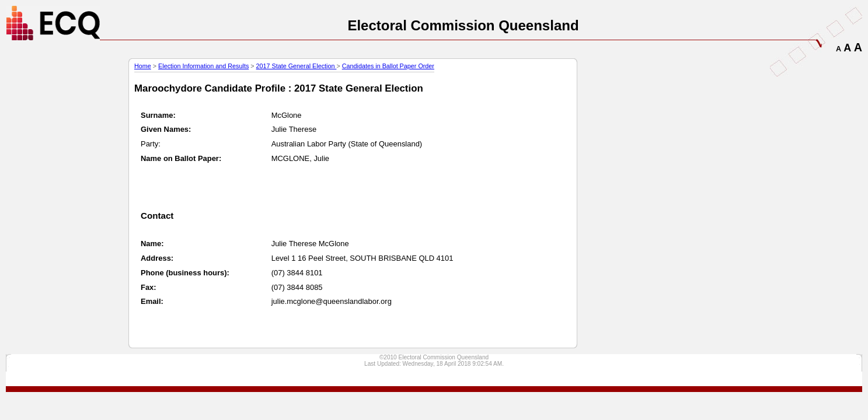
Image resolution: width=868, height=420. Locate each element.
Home (143, 66)
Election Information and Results (203, 66)
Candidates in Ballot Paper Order (388, 66)
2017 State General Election (297, 66)
